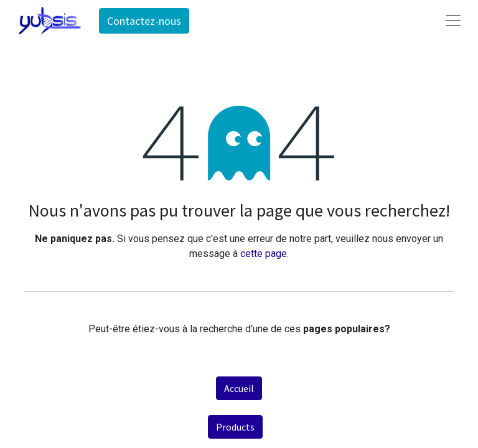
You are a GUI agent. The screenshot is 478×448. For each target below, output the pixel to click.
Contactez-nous (144, 21)
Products (235, 427)
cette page (264, 254)
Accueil (239, 388)
